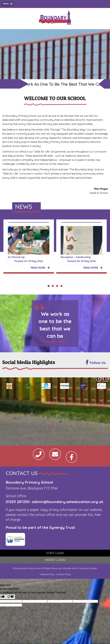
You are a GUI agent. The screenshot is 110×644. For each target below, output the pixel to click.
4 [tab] (62, 286)
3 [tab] (57, 286)
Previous (99, 379)
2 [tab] (53, 286)
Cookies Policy (63, 574)
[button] (8, 4)
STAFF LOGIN (55, 553)
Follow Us (96, 362)
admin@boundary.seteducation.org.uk (68, 502)
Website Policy (47, 574)
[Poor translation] (10, 597)
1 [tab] (49, 286)
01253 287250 (18, 502)
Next (106, 379)
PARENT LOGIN (55, 560)
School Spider (90, 568)
